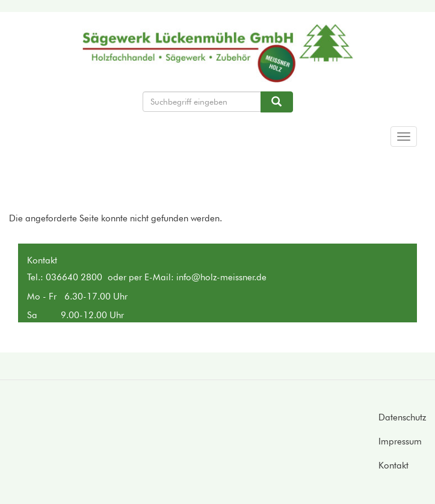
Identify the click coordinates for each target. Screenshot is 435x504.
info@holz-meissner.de (221, 277)
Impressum (400, 441)
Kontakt (393, 466)
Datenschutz (402, 417)
